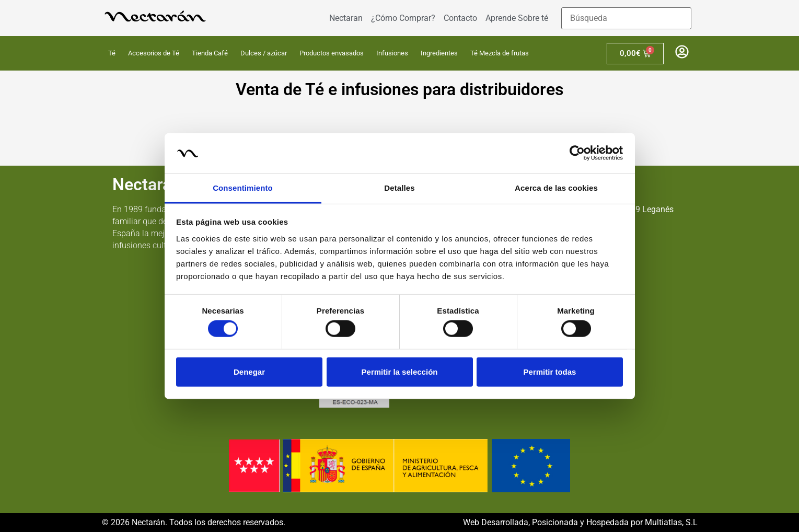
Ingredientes (439, 53)
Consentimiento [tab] (243, 188)
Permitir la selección (400, 371)
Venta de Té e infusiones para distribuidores (399, 89)
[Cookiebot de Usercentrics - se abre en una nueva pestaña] (577, 153)
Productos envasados (332, 53)
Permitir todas (550, 371)
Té (112, 53)
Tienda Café (210, 53)
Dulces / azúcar (264, 53)
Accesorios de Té (154, 53)
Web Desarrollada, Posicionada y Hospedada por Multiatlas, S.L (580, 522)
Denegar (249, 371)
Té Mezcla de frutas (500, 53)
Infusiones (392, 53)
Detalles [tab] (399, 188)
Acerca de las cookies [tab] (556, 188)
